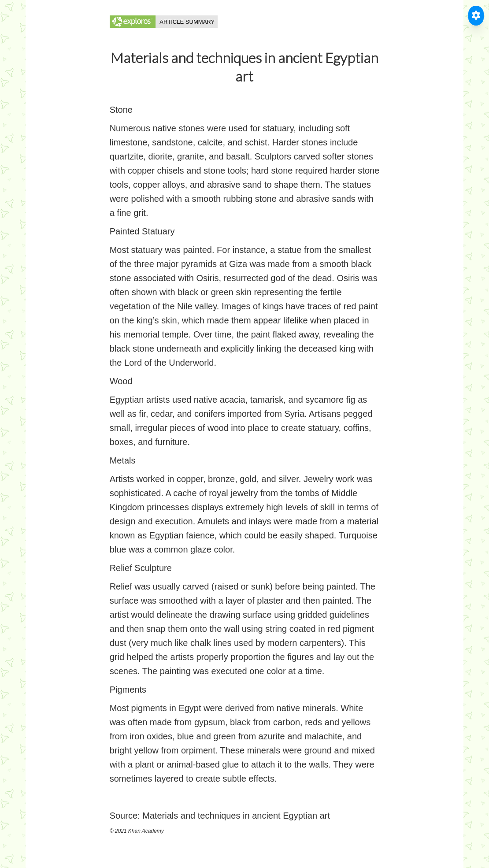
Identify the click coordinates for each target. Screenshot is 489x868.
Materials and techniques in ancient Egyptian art (236, 816)
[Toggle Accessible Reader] (476, 16)
